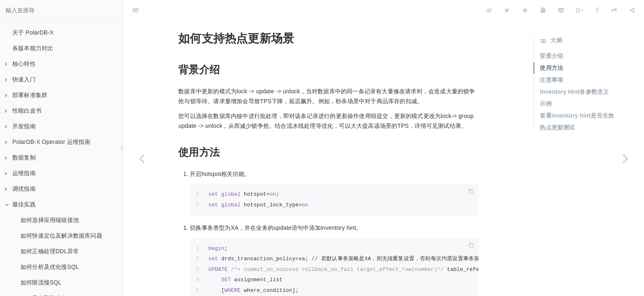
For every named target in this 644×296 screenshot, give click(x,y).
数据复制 (20, 157)
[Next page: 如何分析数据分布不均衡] (626, 158)
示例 (545, 83)
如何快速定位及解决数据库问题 (61, 236)
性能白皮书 (23, 111)
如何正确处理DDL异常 (50, 251)
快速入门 (20, 79)
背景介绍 (551, 35)
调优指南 (20, 189)
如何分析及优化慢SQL (50, 267)
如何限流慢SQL (41, 282)
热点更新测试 (557, 107)
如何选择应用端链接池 (50, 220)
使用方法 (551, 47)
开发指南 (20, 126)
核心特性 (20, 64)
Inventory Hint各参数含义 (574, 71)
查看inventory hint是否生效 (577, 95)
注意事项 (551, 59)
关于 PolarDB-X (33, 32)
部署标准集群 (26, 95)
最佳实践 (20, 204)
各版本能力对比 (33, 48)
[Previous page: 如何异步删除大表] (142, 158)
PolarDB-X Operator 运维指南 (48, 142)
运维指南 (20, 173)
